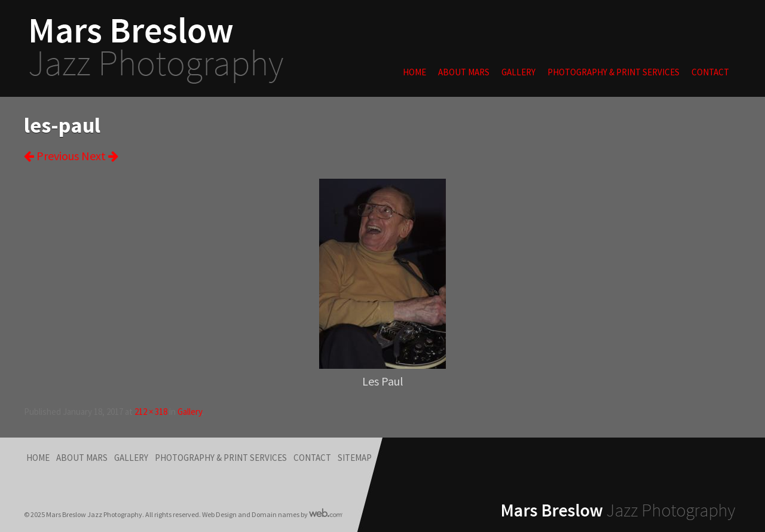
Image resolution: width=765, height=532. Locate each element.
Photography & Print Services (613, 72)
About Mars (464, 72)
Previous (51, 156)
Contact (710, 72)
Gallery (518, 72)
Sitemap (355, 458)
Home (414, 72)
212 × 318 (151, 412)
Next (100, 156)
